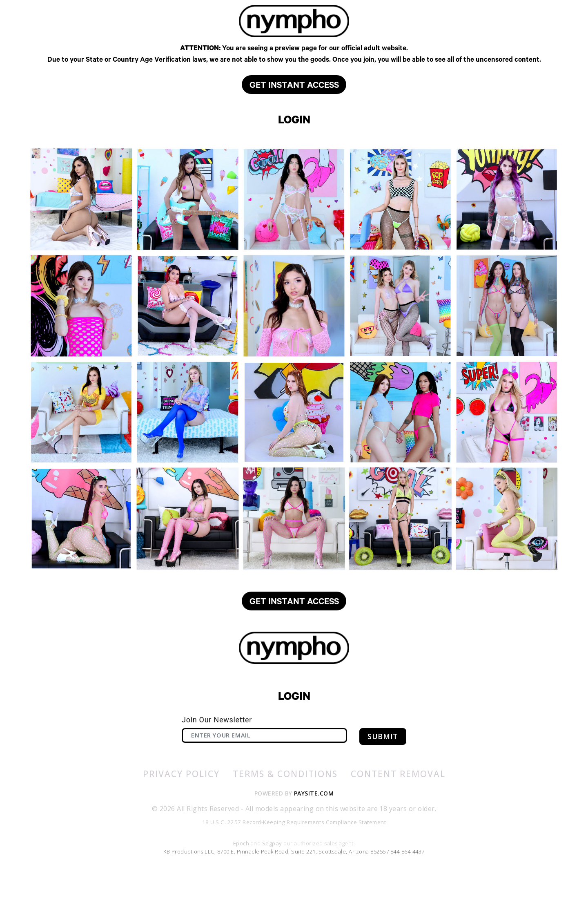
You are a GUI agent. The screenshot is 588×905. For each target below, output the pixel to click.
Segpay (273, 873)
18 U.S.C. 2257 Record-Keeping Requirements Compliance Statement (294, 851)
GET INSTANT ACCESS (294, 107)
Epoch (242, 873)
